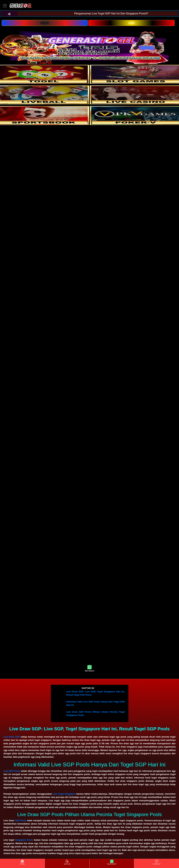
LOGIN (131, 23)
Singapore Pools (24, 840)
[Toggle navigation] (5, 6)
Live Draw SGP (12, 737)
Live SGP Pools (12, 771)
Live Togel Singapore (64, 794)
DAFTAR (45, 23)
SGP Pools (21, 820)
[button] (90, 688)
